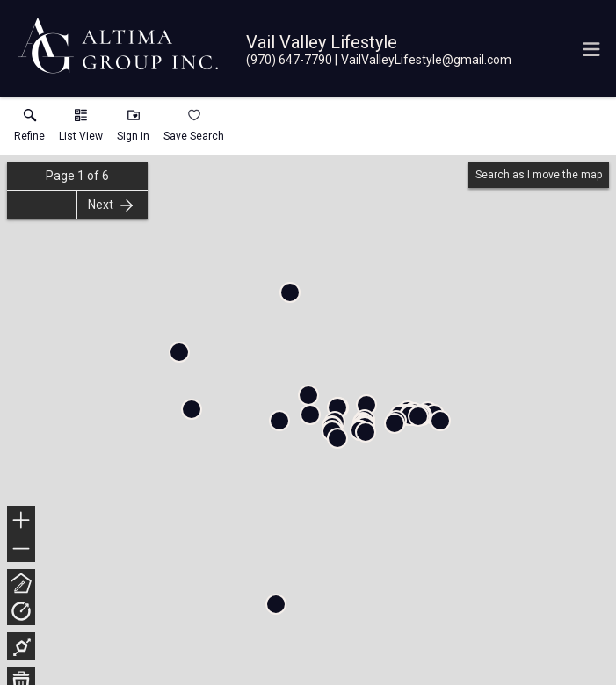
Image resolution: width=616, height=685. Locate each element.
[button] (81, 129)
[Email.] (423, 60)
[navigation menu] (591, 49)
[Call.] (289, 60)
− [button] (21, 549)
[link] (29, 129)
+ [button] (22, 522)
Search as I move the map (539, 175)
